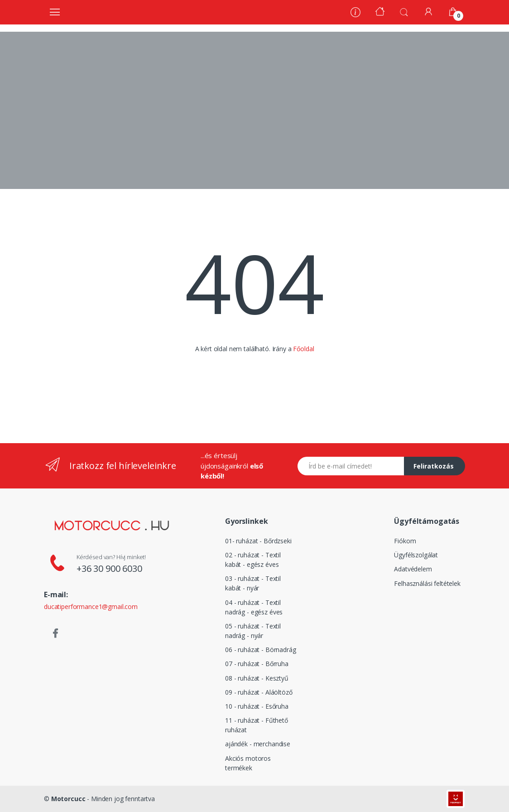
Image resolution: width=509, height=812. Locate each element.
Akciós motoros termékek (248, 763)
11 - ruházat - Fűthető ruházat (257, 725)
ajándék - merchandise (258, 744)
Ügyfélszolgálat (416, 555)
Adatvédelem (413, 569)
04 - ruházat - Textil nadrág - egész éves (254, 607)
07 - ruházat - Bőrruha (257, 664)
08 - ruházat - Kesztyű (257, 678)
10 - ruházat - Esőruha (257, 706)
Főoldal (303, 349)
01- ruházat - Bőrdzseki (258, 541)
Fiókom (405, 541)
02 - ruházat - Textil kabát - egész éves (253, 560)
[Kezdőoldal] (380, 12)
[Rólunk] (355, 13)
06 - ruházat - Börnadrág (261, 650)
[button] (404, 11)
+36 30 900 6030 (109, 568)
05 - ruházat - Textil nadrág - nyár (253, 631)
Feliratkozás (434, 466)
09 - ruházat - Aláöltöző (259, 692)
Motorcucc (68, 799)
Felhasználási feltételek (427, 583)
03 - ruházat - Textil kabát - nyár (253, 583)
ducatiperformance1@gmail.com (91, 607)
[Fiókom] (428, 12)
